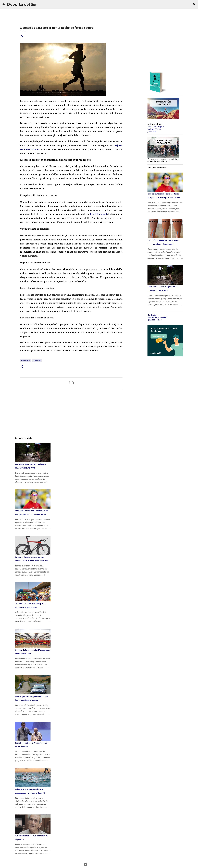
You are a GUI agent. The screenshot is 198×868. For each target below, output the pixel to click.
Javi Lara (152, 132)
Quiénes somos (155, 320)
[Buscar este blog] (183, 4)
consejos (37, 361)
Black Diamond (98, 214)
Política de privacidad (157, 317)
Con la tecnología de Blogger (99, 864)
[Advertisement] (71, 415)
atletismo (26, 361)
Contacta (152, 315)
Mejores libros (154, 129)
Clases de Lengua (156, 127)
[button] (22, 36)
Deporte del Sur (22, 4)
